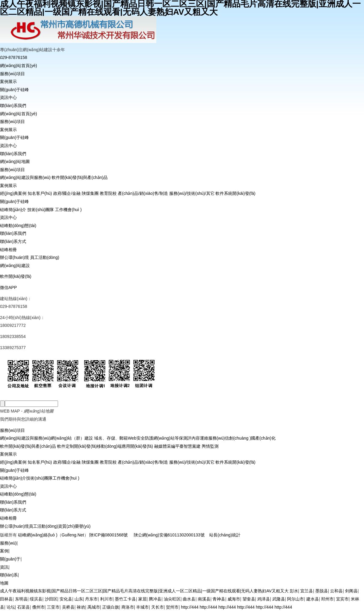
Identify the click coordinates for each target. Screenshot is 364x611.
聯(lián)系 (9, 575)
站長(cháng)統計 (225, 535)
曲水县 (189, 599)
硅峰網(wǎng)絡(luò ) (38, 535)
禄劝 (81, 607)
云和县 (336, 591)
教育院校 (108, 193)
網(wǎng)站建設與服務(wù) (25, 177)
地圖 (4, 583)
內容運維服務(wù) (208, 438)
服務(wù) (8, 543)
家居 (142, 599)
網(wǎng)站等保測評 (172, 438)
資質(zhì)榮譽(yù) (74, 526)
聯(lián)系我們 (13, 106)
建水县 (313, 599)
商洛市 (128, 607)
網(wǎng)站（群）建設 (72, 438)
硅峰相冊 (8, 250)
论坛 (11, 607)
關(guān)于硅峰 (14, 90)
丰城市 (142, 607)
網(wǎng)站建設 (15, 266)
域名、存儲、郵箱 (110, 438)
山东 (79, 599)
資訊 (4, 567)
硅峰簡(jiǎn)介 (13, 210)
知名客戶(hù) (40, 193)
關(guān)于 (10, 559)
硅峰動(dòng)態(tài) (18, 226)
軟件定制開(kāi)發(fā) (76, 446)
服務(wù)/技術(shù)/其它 (192, 193)
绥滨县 (36, 599)
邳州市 (327, 599)
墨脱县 (322, 591)
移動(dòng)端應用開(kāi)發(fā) (125, 446)
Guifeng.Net (73, 535)
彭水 (294, 591)
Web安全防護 (141, 438)
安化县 (66, 599)
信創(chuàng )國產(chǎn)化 (250, 438)
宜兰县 (307, 591)
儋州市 (38, 607)
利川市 (106, 599)
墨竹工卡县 (125, 599)
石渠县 (23, 607)
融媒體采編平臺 (168, 446)
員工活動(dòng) (44, 257)
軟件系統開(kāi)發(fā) (235, 193)
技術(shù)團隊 (41, 210)
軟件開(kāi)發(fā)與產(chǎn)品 (80, 177)
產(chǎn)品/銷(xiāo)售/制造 (143, 193)
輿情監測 (210, 446)
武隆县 (279, 599)
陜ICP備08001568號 (109, 535)
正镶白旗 (111, 607)
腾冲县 (155, 599)
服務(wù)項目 (12, 74)
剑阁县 (351, 591)
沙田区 (51, 599)
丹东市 (91, 599)
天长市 (158, 607)
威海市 (234, 599)
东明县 (21, 599)
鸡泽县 (264, 599)
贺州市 (172, 607)
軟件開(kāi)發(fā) (16, 276)
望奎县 (249, 599)
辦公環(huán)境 (14, 257)
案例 (4, 551)
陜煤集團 (90, 193)
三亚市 (53, 607)
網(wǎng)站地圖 (15, 161)
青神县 (219, 599)
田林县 (6, 599)
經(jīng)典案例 (13, 193)
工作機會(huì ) (68, 210)
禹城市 (94, 607)
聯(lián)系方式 (13, 241)
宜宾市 (342, 599)
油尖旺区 (172, 599)
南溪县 (204, 599)
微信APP (8, 287)
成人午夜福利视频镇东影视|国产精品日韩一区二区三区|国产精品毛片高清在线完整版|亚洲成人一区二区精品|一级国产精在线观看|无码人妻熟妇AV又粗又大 (144, 591)
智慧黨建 (192, 446)
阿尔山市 (295, 599)
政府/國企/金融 (67, 193)
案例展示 (8, 81)
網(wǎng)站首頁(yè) (18, 66)
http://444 (190, 607)
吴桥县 (68, 607)
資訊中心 (8, 97)
